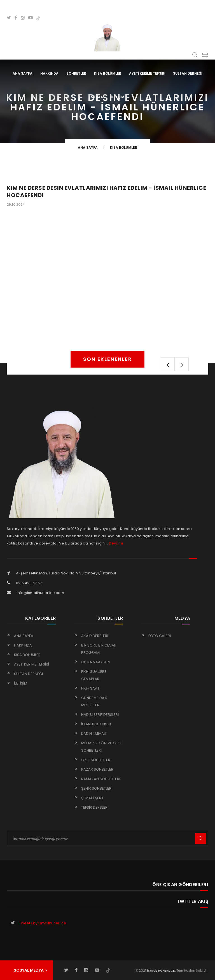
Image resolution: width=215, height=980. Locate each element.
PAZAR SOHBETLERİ (98, 769)
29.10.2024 (16, 204)
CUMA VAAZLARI (95, 662)
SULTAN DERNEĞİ (188, 73)
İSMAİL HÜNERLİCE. (161, 970)
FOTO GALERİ (160, 636)
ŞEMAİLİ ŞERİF (93, 798)
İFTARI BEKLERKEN (96, 724)
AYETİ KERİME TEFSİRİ (147, 73)
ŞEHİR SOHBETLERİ (97, 788)
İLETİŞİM (118, 97)
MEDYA (97, 97)
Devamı (116, 543)
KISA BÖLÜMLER (108, 73)
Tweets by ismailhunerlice (43, 923)
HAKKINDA (49, 73)
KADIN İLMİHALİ (94, 734)
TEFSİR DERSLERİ (95, 807)
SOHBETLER (76, 73)
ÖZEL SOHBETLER (96, 760)
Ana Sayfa (23, 73)
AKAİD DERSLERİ (95, 636)
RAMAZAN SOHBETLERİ (101, 779)
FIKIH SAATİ (91, 688)
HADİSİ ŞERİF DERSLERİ (100, 715)
